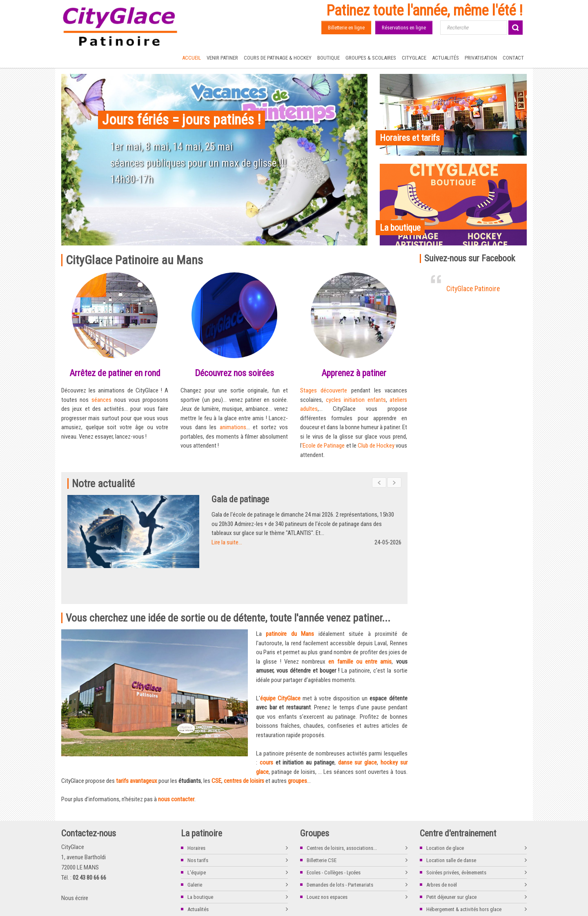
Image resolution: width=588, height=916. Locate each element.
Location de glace (445, 818)
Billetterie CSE (322, 830)
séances (103, 400)
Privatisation (481, 58)
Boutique (329, 58)
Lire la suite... (244, 542)
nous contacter (176, 769)
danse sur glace (358, 733)
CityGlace (414, 58)
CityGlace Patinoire (473, 289)
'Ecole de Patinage (323, 446)
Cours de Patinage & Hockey (278, 58)
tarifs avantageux (137, 751)
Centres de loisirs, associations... (342, 818)
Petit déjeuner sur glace (451, 867)
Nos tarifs (198, 830)
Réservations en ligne (404, 28)
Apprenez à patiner (354, 373)
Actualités (445, 58)
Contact (513, 58)
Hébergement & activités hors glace (464, 879)
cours (266, 733)
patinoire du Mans (290, 604)
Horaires (196, 818)
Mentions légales (77, 905)
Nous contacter (161, 905)
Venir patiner (222, 58)
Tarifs (106, 905)
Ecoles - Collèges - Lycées (334, 843)
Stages (310, 390)
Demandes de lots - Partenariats (340, 855)
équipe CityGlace (280, 669)
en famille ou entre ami (359, 632)
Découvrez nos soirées (234, 373)
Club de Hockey (376, 446)
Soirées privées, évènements (456, 843)
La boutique (200, 867)
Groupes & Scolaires (371, 58)
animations (233, 427)
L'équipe (197, 843)
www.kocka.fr (514, 905)
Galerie (195, 855)
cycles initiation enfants (356, 400)
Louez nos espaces (327, 867)
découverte (334, 390)
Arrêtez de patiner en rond (115, 373)
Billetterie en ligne (346, 28)
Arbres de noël (442, 855)
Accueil (192, 58)
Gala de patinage (257, 499)
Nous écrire (75, 868)
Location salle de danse (451, 830)
